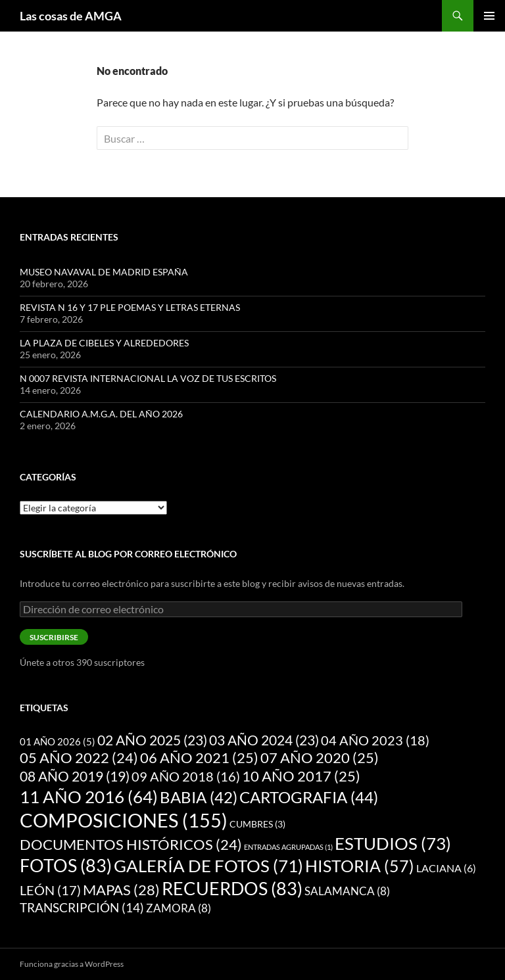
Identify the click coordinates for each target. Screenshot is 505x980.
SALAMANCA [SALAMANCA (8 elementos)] (347, 891)
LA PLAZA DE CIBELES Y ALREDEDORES (104, 343)
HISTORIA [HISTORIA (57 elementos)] (360, 866)
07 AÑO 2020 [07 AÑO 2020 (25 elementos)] (320, 758)
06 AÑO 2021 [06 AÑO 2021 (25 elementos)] (199, 758)
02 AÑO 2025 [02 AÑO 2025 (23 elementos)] (152, 740)
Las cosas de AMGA (71, 16)
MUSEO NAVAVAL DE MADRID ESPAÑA (104, 272)
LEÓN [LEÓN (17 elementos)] (50, 890)
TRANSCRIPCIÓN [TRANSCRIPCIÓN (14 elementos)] (82, 907)
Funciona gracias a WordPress (72, 964)
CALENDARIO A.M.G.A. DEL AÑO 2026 (101, 414)
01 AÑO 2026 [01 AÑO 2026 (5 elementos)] (58, 741)
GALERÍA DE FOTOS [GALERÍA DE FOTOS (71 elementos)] (208, 866)
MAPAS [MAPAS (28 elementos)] (121, 890)
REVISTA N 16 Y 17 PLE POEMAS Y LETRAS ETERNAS (130, 307)
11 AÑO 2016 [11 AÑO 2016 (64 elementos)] (89, 797)
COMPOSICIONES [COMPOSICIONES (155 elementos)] (124, 820)
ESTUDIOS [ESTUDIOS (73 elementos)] (393, 843)
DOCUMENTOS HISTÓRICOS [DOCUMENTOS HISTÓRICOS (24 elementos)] (131, 845)
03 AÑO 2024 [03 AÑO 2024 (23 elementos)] (264, 740)
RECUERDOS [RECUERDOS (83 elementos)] (232, 889)
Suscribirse (54, 637)
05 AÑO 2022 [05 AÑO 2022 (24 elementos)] (79, 758)
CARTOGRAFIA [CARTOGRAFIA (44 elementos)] (309, 797)
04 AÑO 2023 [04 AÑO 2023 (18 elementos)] (375, 740)
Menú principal (489, 16)
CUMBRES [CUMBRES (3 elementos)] (257, 824)
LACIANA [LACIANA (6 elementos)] (446, 868)
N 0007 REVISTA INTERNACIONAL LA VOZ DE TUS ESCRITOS (148, 378)
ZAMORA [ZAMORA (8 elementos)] (179, 908)
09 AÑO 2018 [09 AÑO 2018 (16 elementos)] (186, 776)
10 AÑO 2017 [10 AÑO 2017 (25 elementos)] (301, 776)
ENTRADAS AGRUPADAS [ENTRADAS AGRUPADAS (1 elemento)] (288, 847)
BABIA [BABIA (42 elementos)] (199, 797)
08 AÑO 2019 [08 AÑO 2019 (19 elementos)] (75, 776)
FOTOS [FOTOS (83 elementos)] (66, 866)
